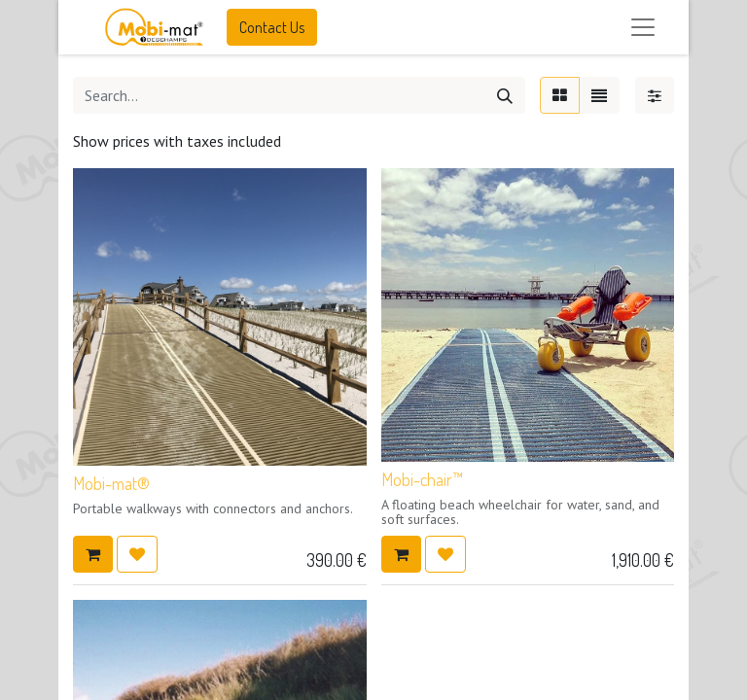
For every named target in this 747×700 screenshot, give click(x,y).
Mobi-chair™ (422, 479)
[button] (93, 554)
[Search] (505, 95)
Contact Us (272, 27)
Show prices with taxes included (177, 141)
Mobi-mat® (111, 483)
